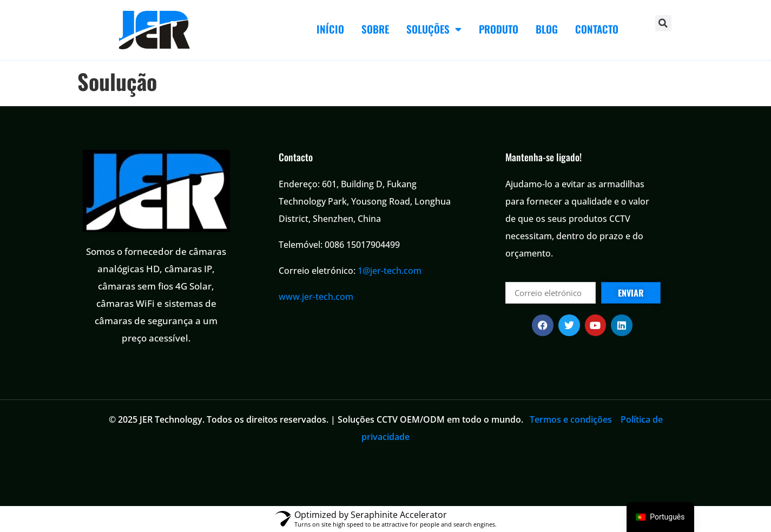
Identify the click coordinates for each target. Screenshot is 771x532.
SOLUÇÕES (434, 29)
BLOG (547, 29)
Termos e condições (571, 419)
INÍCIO (330, 29)
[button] (663, 23)
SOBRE (375, 29)
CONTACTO (597, 29)
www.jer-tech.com (316, 297)
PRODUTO (499, 29)
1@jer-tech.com (390, 271)
